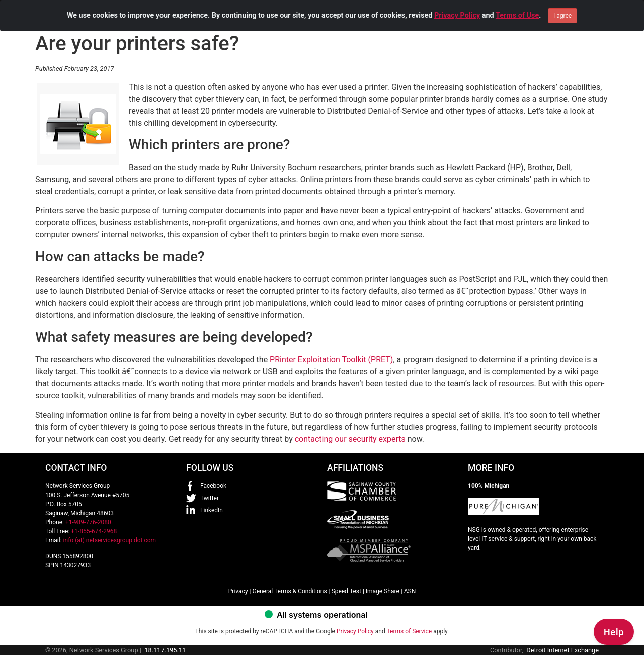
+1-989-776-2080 (88, 522)
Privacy (238, 591)
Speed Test (346, 591)
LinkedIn (212, 510)
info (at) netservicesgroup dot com (110, 540)
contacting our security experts (350, 439)
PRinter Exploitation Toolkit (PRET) (331, 359)
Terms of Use (517, 5)
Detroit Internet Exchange (562, 650)
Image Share (383, 591)
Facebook (213, 486)
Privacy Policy (457, 5)
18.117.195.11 (165, 650)
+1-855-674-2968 (94, 531)
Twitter (210, 498)
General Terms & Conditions (289, 591)
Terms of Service (409, 631)
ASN (410, 591)
